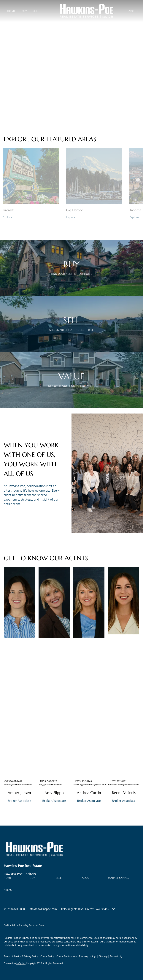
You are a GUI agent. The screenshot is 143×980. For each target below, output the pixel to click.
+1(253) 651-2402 (13, 781)
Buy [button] (24, 11)
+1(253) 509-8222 (48, 781)
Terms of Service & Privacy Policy (21, 956)
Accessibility (116, 956)
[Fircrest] (31, 217)
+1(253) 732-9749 (83, 781)
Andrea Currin (89, 793)
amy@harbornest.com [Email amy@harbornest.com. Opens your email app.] (50, 785)
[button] (9, 878)
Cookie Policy (47, 956)
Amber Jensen (19, 793)
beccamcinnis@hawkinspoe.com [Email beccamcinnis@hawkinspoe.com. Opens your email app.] (125, 785)
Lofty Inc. (21, 963)
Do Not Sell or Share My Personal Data (24, 925)
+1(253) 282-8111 (117, 781)
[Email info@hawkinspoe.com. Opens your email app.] (43, 909)
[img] (19, 602)
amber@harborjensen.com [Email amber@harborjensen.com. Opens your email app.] (18, 785)
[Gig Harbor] (94, 217)
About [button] (133, 11)
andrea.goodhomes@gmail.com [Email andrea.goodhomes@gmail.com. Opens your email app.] (90, 785)
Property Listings (88, 956)
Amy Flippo (54, 793)
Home (11, 11)
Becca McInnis (124, 793)
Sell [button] (36, 11)
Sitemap (103, 956)
